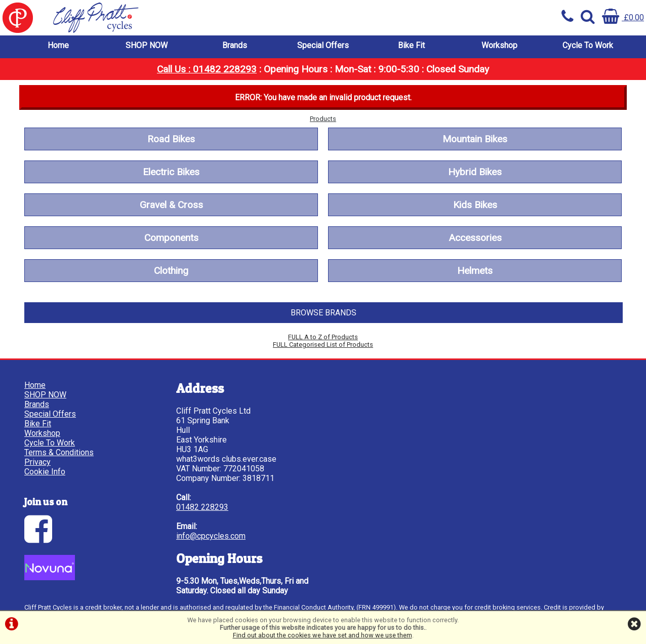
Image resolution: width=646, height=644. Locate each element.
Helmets (475, 271)
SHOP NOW (147, 45)
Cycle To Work (588, 45)
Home (58, 45)
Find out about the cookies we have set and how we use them (322, 635)
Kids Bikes (475, 205)
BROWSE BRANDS (324, 313)
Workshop (499, 45)
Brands (235, 45)
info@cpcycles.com (211, 536)
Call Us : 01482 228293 (207, 69)
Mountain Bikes (475, 139)
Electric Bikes (171, 172)
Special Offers (323, 45)
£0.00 (623, 17)
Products (323, 119)
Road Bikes (171, 139)
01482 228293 (202, 507)
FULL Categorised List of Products (323, 345)
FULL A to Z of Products (323, 337)
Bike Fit (411, 45)
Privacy (37, 462)
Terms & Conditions (59, 452)
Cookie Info (45, 472)
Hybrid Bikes (475, 172)
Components (171, 238)
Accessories (475, 238)
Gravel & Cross (171, 205)
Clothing (171, 271)
